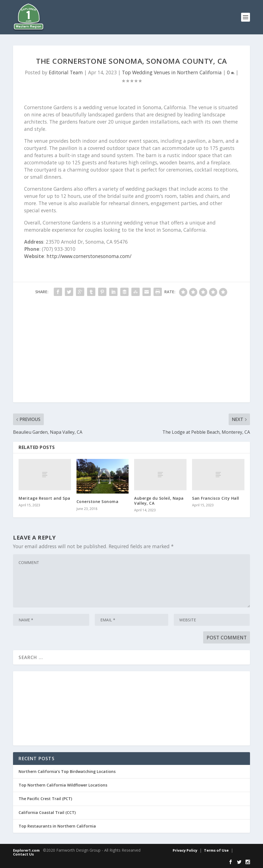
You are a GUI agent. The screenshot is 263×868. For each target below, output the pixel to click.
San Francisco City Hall (216, 498)
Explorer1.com (26, 850)
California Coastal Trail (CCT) (47, 812)
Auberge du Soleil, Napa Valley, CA (159, 501)
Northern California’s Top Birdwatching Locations (67, 771)
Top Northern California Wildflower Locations (63, 785)
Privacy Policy (185, 850)
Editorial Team (66, 72)
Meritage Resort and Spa (44, 498)
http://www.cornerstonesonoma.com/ (89, 256)
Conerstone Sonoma (98, 501)
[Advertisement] (131, 352)
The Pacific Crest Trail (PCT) (45, 799)
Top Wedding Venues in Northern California (172, 72)
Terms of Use (216, 850)
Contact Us (23, 854)
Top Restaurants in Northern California (57, 826)
